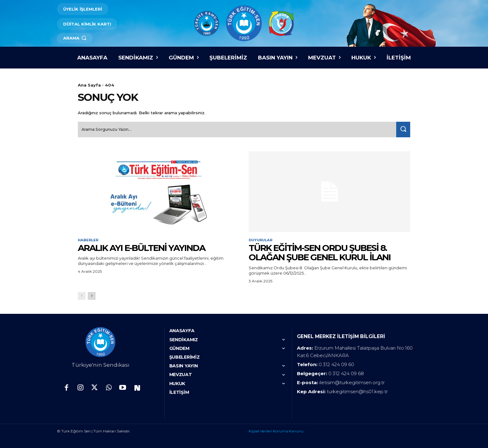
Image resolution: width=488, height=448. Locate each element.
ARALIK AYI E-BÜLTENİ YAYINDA (141, 247)
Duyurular (262, 239)
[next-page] (92, 295)
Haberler (89, 239)
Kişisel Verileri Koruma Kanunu (276, 430)
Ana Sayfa (89, 85)
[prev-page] (82, 295)
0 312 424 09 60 (336, 364)
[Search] (402, 128)
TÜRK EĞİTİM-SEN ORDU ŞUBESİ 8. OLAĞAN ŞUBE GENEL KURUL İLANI (320, 252)
